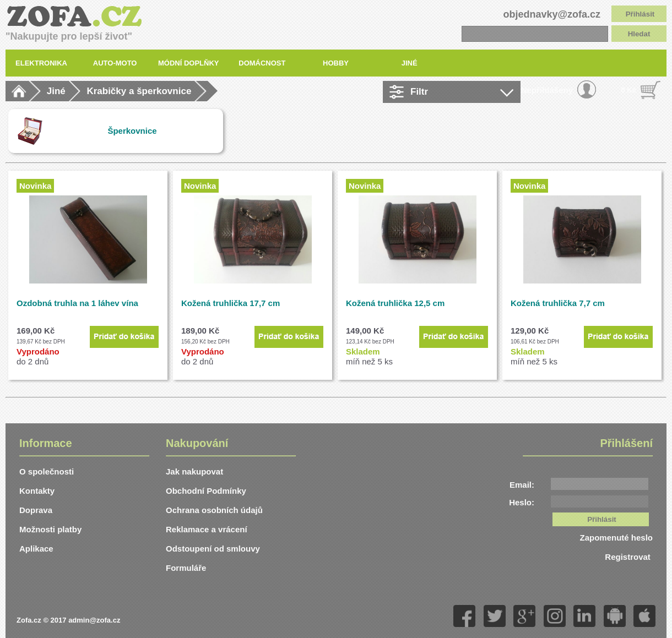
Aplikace (36, 549)
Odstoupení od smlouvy (213, 549)
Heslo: (522, 502)
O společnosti (47, 471)
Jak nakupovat (194, 471)
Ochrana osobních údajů (214, 510)
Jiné (56, 91)
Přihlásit (640, 14)
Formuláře (186, 568)
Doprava (36, 510)
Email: (522, 485)
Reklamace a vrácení (207, 529)
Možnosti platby (50, 529)
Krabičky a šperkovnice (139, 91)
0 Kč (629, 90)
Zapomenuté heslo (616, 538)
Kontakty (37, 491)
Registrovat (629, 557)
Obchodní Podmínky (206, 491)
